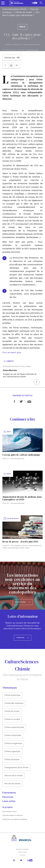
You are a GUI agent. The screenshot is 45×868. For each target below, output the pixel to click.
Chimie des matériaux (14, 703)
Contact (23, 855)
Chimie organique (12, 751)
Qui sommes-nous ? (10, 811)
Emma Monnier (33, 45)
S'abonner (20, 638)
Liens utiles (9, 801)
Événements (9, 793)
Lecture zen (10, 58)
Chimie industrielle (13, 735)
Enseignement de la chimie (16, 768)
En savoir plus (20, 602)
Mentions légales (22, 849)
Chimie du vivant (24, 12)
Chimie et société (12, 719)
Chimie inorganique (13, 743)
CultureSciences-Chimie (14, 9)
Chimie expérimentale (14, 727)
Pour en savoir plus (12, 352)
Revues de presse (12, 784)
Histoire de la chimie (13, 776)
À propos (8, 807)
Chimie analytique (12, 695)
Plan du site (23, 852)
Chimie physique (12, 759)
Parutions (8, 797)
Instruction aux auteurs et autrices (15, 819)
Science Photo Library (32, 50)
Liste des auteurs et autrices (13, 815)
